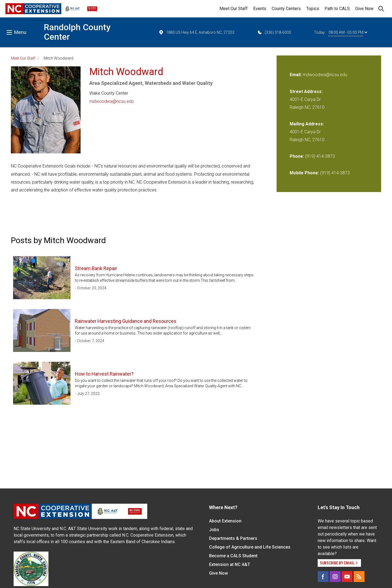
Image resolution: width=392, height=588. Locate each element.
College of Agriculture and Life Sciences (250, 547)
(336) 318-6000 (274, 32)
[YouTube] (347, 577)
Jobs (214, 530)
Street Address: (306, 92)
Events (260, 9)
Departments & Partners (233, 538)
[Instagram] (335, 577)
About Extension (225, 521)
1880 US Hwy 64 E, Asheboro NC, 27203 (196, 32)
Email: (296, 75)
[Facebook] (323, 577)
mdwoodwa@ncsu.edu (111, 101)
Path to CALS (337, 9)
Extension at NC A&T (230, 564)
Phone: (297, 156)
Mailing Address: (307, 124)
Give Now (364, 9)
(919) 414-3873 (320, 156)
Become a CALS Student (233, 556)
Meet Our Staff (234, 9)
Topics (313, 9)
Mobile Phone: (304, 173)
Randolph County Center (77, 32)
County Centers (286, 9)
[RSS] (359, 577)
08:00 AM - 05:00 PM (348, 32)
